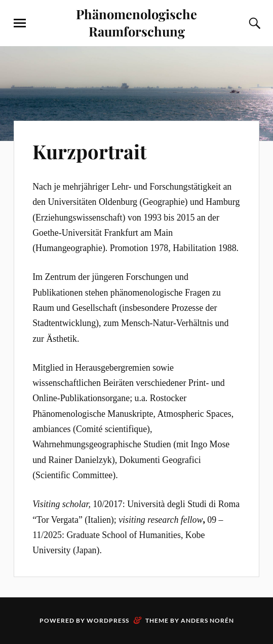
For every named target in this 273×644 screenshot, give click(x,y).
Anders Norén (207, 620)
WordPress (108, 620)
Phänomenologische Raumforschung (136, 22)
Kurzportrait (89, 151)
